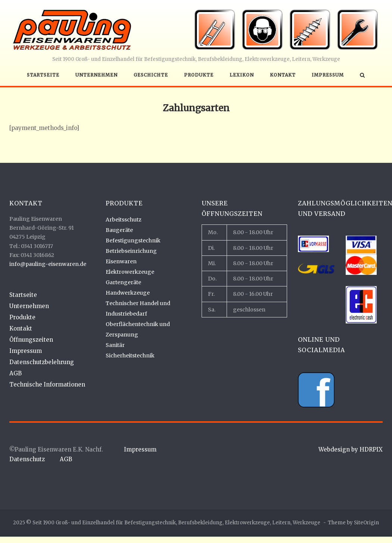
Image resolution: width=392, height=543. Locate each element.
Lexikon (242, 75)
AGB (15, 373)
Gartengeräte (123, 282)
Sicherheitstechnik (130, 356)
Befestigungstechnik (133, 241)
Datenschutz (27, 459)
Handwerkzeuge (128, 293)
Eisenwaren (121, 261)
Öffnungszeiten (31, 340)
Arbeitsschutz (124, 220)
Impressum (328, 75)
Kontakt (283, 75)
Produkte (199, 75)
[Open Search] (362, 76)
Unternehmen (97, 75)
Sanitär (115, 345)
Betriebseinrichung (131, 251)
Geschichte (151, 75)
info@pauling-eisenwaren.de (48, 264)
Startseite (43, 75)
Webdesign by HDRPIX (351, 449)
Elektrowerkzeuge (130, 272)
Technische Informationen (47, 384)
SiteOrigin (366, 523)
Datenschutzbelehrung (42, 362)
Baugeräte (119, 230)
